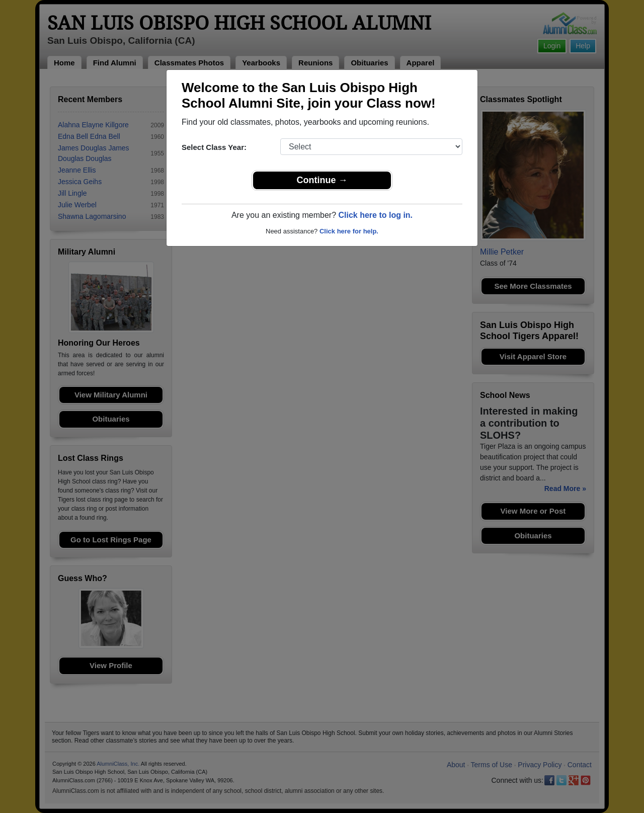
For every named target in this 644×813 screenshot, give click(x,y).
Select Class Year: (214, 147)
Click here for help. (349, 231)
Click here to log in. (375, 215)
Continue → (322, 180)
